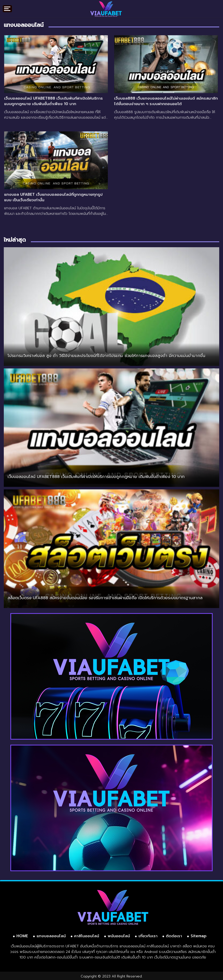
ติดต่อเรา (174, 936)
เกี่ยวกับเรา (148, 936)
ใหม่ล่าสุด (15, 240)
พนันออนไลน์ (119, 936)
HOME (22, 936)
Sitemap (199, 936)
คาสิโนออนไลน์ (87, 936)
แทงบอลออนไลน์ (51, 936)
